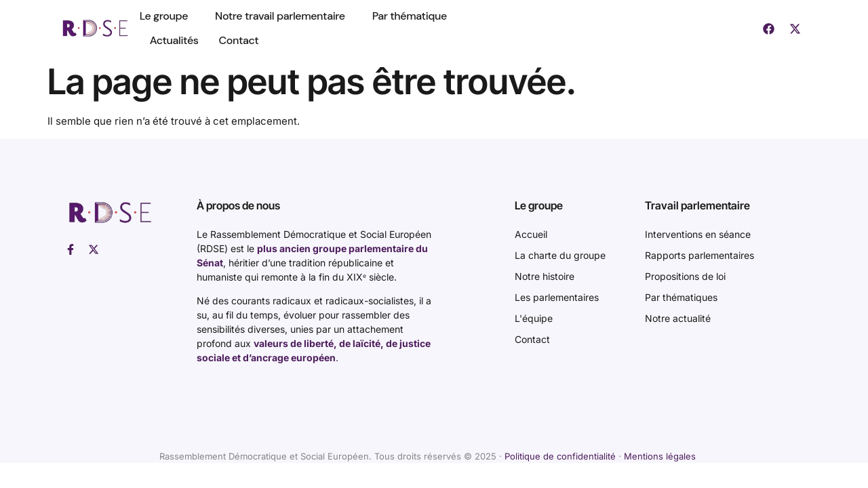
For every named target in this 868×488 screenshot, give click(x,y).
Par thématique (410, 16)
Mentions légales (660, 456)
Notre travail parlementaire (283, 16)
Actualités (174, 40)
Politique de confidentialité (560, 456)
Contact (239, 40)
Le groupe (167, 16)
